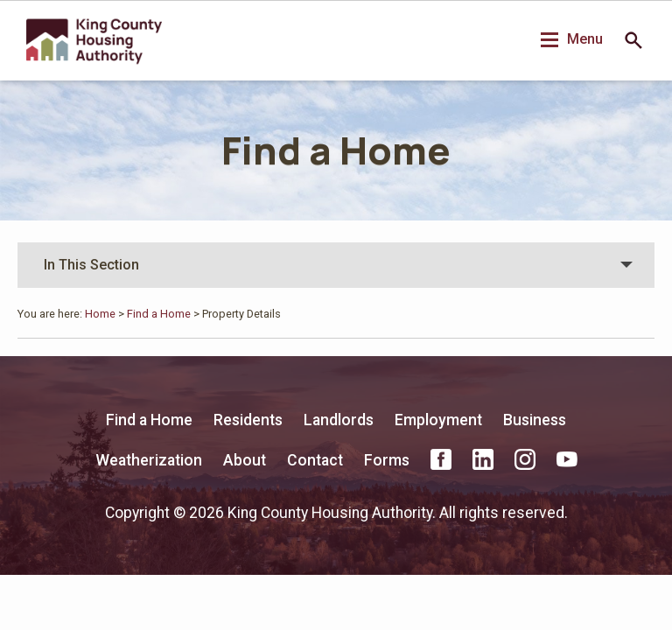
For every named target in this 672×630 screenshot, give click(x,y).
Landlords (339, 420)
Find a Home (336, 150)
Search (633, 40)
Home (100, 314)
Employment (438, 420)
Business (535, 420)
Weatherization (149, 460)
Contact (315, 460)
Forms (387, 460)
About (245, 460)
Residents (248, 420)
